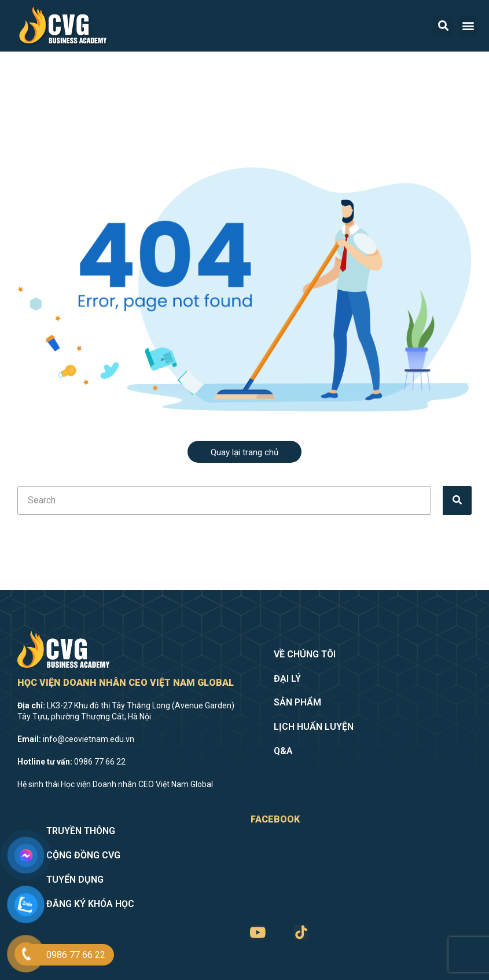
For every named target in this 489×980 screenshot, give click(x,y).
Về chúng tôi (305, 654)
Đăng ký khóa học (90, 904)
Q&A (283, 751)
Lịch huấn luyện (314, 727)
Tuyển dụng (75, 880)
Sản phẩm (297, 702)
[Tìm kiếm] (457, 500)
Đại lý (287, 679)
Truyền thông (81, 831)
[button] (468, 26)
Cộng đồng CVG (83, 855)
